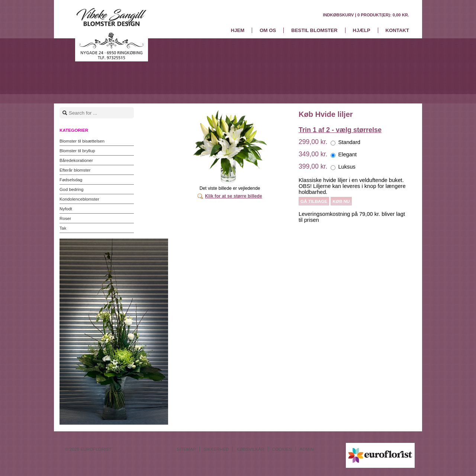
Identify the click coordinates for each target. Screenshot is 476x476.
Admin (307, 449)
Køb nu (341, 201)
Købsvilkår (250, 449)
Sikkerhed (216, 449)
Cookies (282, 449)
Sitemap (186, 449)
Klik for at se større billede (233, 196)
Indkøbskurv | (366, 15)
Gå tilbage (314, 201)
